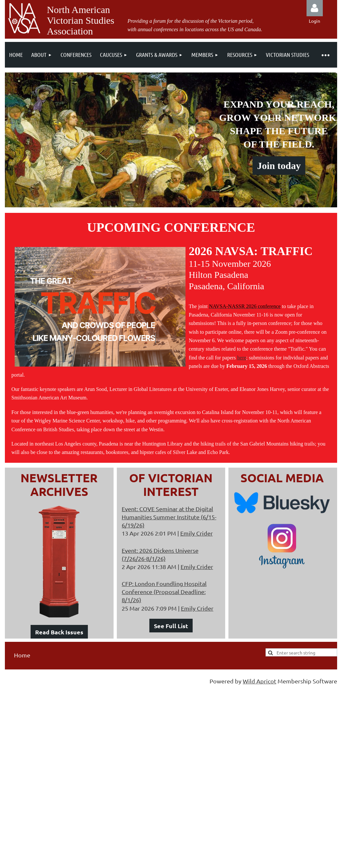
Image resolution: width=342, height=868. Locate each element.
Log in (315, 8)
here (242, 358)
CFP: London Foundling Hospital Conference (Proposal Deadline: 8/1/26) (164, 592)
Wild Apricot (260, 681)
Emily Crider (197, 533)
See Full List (171, 626)
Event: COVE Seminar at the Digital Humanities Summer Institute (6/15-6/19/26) (169, 517)
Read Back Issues (59, 632)
